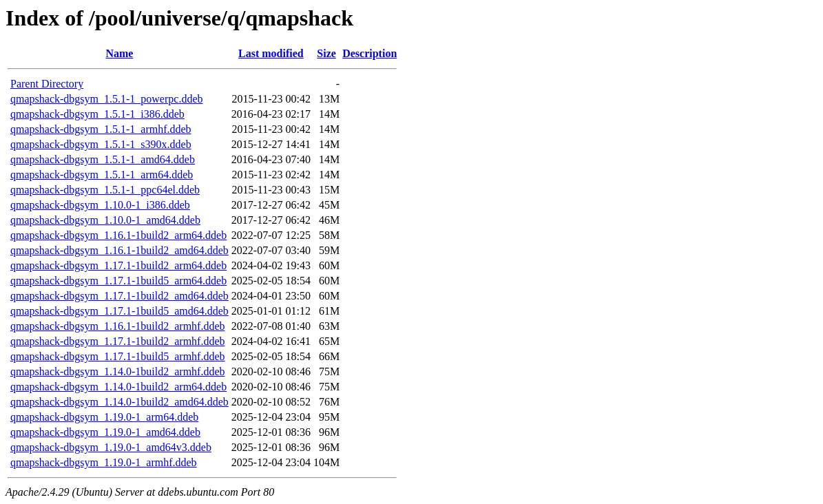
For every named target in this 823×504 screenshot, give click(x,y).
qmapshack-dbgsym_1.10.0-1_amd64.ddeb (105, 220)
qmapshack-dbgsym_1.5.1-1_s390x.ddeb (101, 144)
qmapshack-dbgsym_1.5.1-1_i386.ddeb (97, 114)
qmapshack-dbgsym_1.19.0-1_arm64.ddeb (104, 417)
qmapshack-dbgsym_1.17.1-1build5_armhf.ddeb (118, 356)
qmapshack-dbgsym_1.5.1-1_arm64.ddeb (102, 175)
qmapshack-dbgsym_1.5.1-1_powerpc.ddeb (107, 99)
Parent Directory (47, 84)
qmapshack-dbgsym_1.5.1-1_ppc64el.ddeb (105, 190)
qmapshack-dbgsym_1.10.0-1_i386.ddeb (100, 205)
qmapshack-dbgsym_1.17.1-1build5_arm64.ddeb (118, 281)
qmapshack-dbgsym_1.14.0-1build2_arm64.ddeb (118, 387)
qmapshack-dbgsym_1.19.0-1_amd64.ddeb (105, 432)
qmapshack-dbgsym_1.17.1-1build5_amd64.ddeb (119, 311)
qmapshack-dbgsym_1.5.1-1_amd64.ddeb (103, 159)
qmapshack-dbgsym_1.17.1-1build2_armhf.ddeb (118, 341)
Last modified (271, 53)
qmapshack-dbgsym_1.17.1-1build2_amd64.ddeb (119, 296)
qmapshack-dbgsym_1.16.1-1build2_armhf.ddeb (118, 326)
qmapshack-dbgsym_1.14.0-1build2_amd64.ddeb (119, 402)
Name (119, 53)
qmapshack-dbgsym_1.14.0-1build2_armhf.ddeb (118, 371)
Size (326, 53)
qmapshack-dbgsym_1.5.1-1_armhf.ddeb (101, 129)
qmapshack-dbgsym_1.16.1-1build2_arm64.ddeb (118, 235)
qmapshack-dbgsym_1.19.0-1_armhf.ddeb (104, 462)
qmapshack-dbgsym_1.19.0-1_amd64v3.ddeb (111, 447)
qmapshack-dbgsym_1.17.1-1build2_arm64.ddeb (118, 265)
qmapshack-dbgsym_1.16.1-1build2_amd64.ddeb (119, 250)
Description (369, 53)
